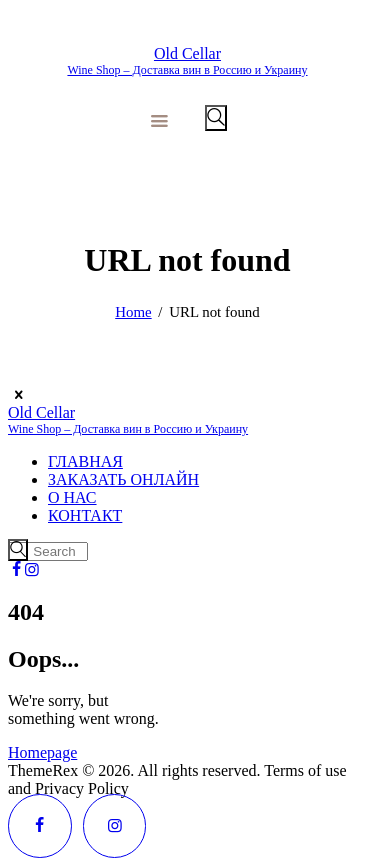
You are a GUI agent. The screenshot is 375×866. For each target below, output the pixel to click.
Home (133, 312)
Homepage (42, 752)
